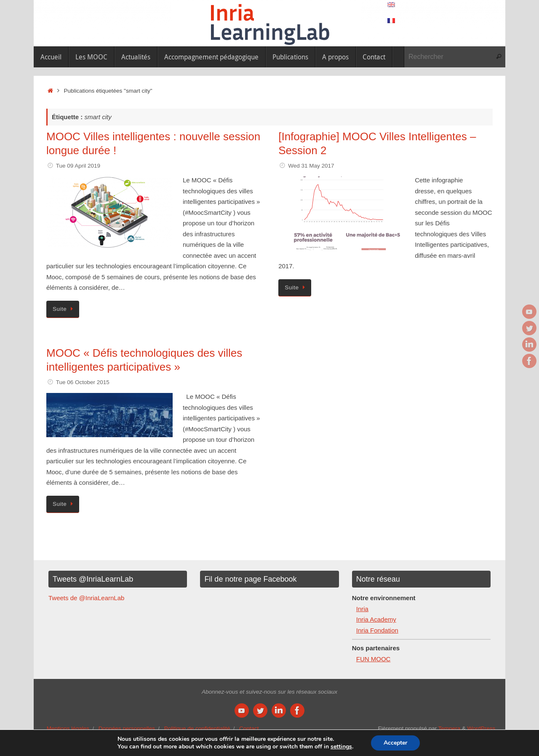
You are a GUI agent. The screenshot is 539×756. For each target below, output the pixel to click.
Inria (362, 609)
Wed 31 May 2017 (311, 166)
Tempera (450, 728)
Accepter (395, 743)
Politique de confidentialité (197, 728)
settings (341, 747)
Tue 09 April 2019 (78, 166)
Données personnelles (127, 728)
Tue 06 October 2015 (83, 382)
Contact (249, 728)
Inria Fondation (377, 630)
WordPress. (482, 728)
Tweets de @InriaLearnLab (86, 598)
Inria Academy (376, 619)
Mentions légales (68, 728)
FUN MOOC (374, 659)
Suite (64, 309)
